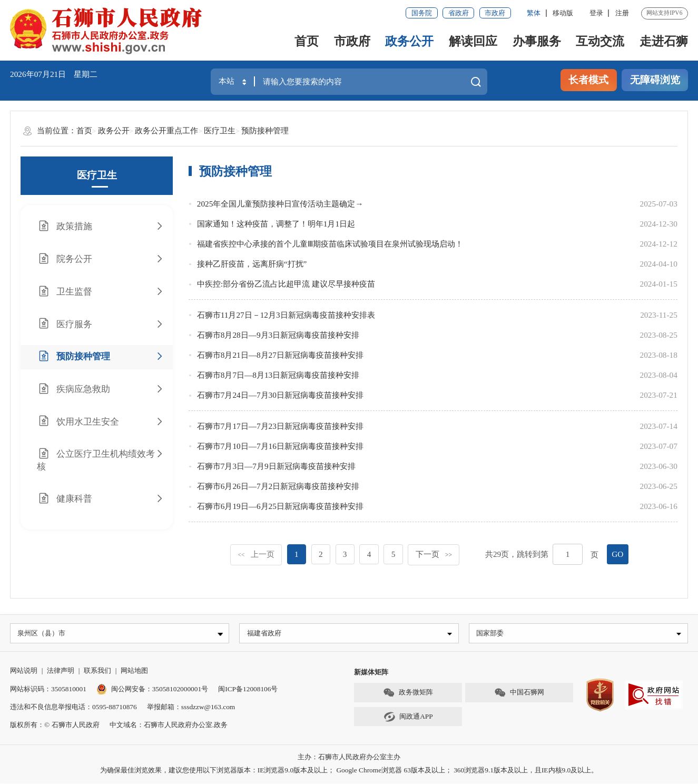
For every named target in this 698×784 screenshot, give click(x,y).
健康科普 (100, 499)
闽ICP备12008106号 (248, 690)
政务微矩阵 (408, 694)
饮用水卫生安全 (100, 421)
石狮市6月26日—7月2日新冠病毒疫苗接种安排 (278, 486)
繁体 (534, 13)
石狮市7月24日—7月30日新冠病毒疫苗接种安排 (280, 395)
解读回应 (473, 41)
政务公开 (409, 41)
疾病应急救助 (100, 389)
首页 (307, 41)
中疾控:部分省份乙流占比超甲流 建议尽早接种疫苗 (286, 284)
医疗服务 (100, 324)
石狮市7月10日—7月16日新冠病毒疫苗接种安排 (280, 446)
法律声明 (61, 672)
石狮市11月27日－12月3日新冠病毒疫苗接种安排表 (286, 315)
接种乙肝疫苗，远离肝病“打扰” (252, 264)
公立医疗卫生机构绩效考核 (100, 459)
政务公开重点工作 (166, 130)
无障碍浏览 (655, 80)
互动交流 (600, 41)
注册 (622, 13)
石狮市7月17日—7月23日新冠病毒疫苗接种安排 (280, 426)
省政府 (459, 13)
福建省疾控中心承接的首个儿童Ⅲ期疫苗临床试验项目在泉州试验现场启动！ (330, 244)
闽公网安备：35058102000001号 (152, 690)
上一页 (256, 554)
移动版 (563, 13)
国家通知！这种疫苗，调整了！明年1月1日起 (276, 224)
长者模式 (588, 80)
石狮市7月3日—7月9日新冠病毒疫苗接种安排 (276, 466)
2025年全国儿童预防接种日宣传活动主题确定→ (280, 204)
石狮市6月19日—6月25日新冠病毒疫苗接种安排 (280, 506)
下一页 (434, 554)
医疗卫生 (220, 130)
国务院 (422, 13)
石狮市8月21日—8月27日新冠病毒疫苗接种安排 (280, 355)
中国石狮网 (519, 694)
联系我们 (97, 672)
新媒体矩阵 (371, 673)
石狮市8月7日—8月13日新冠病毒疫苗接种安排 (278, 375)
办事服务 (537, 41)
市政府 (495, 13)
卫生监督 (100, 292)
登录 (596, 13)
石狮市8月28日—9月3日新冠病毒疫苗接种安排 (278, 335)
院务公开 (100, 259)
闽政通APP (408, 718)
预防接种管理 (265, 130)
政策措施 (100, 226)
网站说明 (24, 672)
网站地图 (134, 672)
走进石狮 (664, 41)
